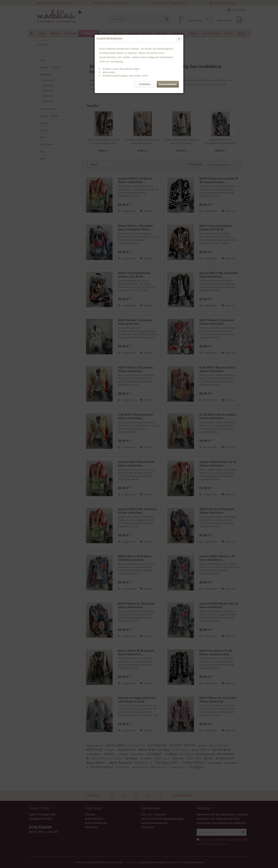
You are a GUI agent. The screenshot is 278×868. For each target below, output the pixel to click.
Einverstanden (168, 84)
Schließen (145, 84)
